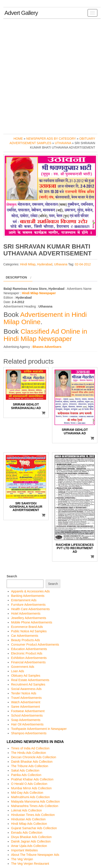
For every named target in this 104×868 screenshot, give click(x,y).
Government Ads (23, 667)
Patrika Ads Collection (26, 775)
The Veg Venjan (22, 859)
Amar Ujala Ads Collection (29, 846)
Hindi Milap (28, 264)
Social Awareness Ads (26, 689)
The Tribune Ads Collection (30, 766)
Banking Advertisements (28, 596)
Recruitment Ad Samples (28, 684)
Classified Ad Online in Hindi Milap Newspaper (45, 335)
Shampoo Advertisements (29, 733)
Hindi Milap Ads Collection (29, 824)
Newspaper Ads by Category (51, 139)
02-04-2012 (83, 264)
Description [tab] (16, 277)
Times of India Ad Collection (30, 748)
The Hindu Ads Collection (28, 753)
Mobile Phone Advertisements (32, 622)
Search (12, 576)
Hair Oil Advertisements (27, 724)
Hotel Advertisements (26, 613)
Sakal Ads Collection (25, 770)
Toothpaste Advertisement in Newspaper (39, 729)
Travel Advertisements (26, 698)
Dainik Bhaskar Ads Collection (32, 762)
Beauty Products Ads (26, 640)
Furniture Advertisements (28, 605)
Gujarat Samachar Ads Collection (34, 828)
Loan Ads (18, 671)
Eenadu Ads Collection (27, 833)
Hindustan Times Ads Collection (33, 815)
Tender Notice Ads (24, 693)
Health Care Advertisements (30, 609)
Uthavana (63, 143)
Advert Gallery (21, 13)
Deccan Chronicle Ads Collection (34, 757)
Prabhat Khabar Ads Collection (32, 779)
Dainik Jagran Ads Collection (31, 841)
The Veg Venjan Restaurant (30, 864)
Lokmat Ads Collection (26, 810)
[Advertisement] (52, 75)
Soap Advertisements (26, 720)
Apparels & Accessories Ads (30, 591)
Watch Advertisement (26, 702)
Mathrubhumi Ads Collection (30, 797)
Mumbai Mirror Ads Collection (31, 788)
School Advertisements (27, 715)
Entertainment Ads (24, 600)
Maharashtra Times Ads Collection (35, 806)
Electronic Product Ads (27, 653)
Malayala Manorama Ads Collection (35, 801)
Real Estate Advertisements (30, 680)
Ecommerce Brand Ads (27, 627)
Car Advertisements (25, 636)
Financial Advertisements (28, 662)
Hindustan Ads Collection (28, 819)
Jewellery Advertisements (29, 618)
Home (18, 139)
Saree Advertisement (26, 707)
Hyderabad (45, 264)
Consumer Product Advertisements (35, 645)
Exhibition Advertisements (29, 658)
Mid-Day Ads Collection (27, 793)
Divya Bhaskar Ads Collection (31, 837)
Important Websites (24, 850)
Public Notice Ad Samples (29, 631)
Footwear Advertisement (28, 711)
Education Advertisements (29, 649)
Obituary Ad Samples (26, 676)
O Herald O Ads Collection (29, 784)
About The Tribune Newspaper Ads (35, 855)
